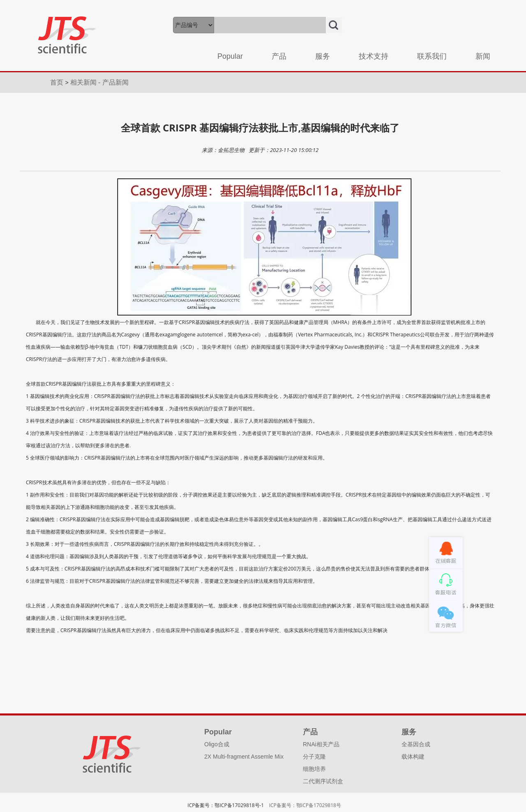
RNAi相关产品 (321, 744)
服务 (323, 56)
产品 (279, 56)
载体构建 (413, 757)
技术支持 (374, 56)
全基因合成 (416, 744)
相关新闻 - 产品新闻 (99, 82)
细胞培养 (314, 769)
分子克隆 (314, 757)
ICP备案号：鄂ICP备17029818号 (305, 805)
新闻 (483, 56)
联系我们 (432, 56)
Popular (230, 56)
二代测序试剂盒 (323, 781)
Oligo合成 (217, 744)
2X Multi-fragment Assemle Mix (244, 757)
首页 (58, 82)
